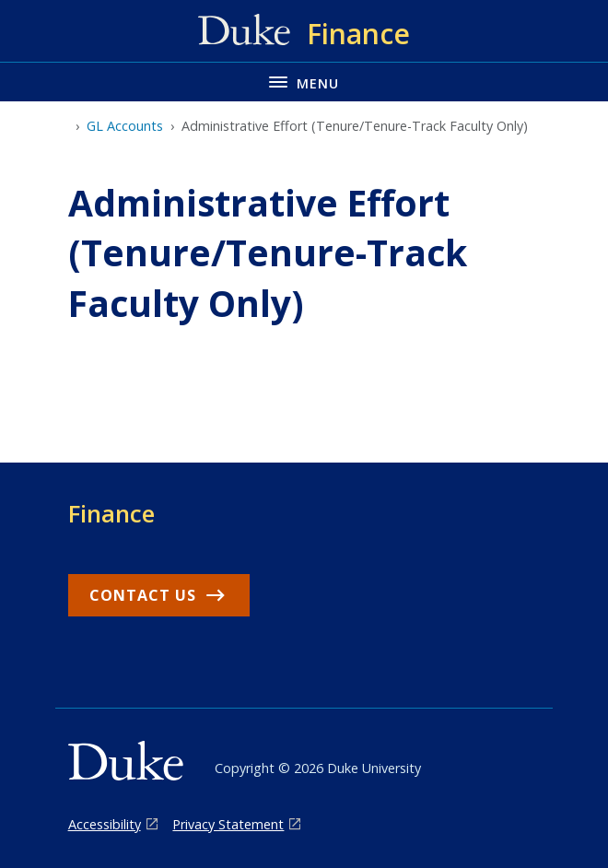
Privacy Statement (228, 824)
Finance (111, 513)
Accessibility (105, 824)
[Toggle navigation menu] (304, 82)
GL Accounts (125, 126)
